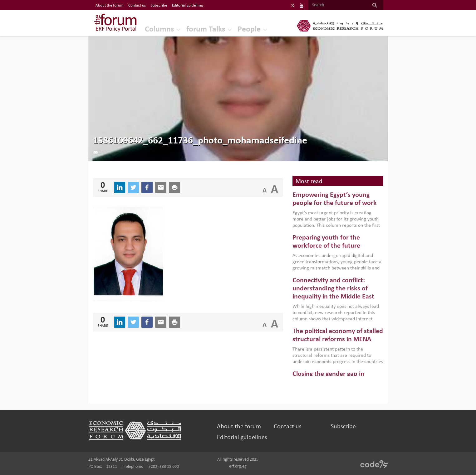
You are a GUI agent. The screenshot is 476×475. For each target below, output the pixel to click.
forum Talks (206, 29)
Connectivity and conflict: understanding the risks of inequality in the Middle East (333, 289)
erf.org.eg (238, 466)
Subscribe (343, 427)
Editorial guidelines (242, 438)
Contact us (288, 427)
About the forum (239, 427)
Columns (159, 29)
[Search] (337, 5)
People (249, 29)
